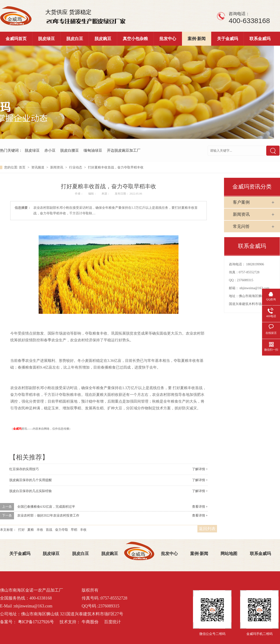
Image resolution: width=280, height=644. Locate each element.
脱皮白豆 (75, 39)
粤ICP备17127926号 (36, 622)
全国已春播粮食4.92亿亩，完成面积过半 (46, 507)
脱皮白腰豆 (70, 150)
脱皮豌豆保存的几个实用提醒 (31, 480)
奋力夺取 (62, 530)
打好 (21, 530)
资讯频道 (38, 167)
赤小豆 (50, 150)
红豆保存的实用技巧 (24, 469)
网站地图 (229, 554)
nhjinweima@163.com (255, 288)
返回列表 (207, 529)
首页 (23, 167)
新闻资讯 (57, 167)
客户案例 (241, 202)
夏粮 (31, 530)
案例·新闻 (197, 39)
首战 (49, 530)
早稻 (74, 530)
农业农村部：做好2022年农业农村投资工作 (48, 516)
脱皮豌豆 (103, 39)
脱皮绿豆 (46, 39)
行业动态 (76, 167)
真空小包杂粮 (135, 39)
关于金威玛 (227, 39)
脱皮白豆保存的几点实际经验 (31, 491)
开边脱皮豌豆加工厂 (124, 150)
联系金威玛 (260, 39)
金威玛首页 (16, 39)
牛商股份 (90, 622)
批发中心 (168, 39)
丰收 (40, 530)
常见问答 (241, 226)
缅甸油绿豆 (93, 150)
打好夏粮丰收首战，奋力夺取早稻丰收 (116, 167)
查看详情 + (200, 507)
